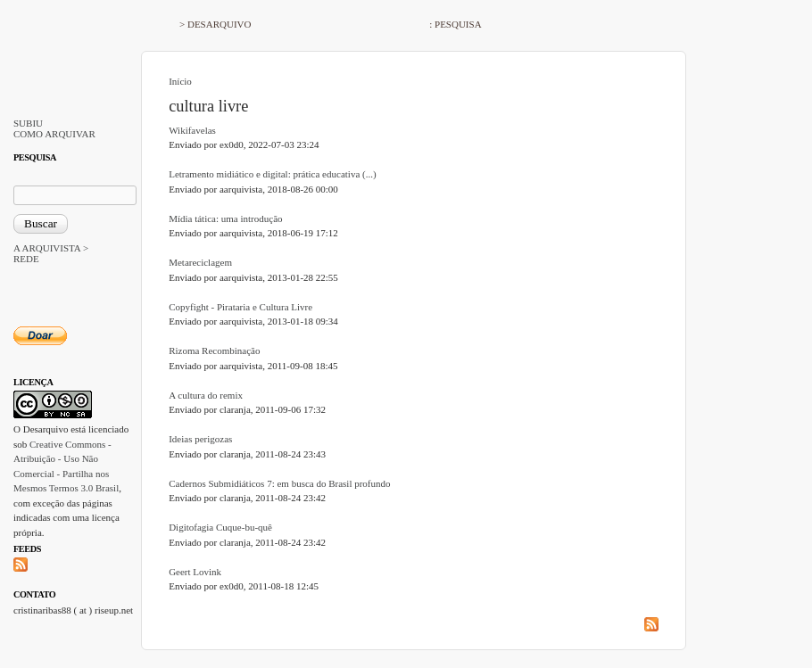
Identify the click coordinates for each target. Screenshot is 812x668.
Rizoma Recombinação (214, 350)
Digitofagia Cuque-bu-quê (220, 527)
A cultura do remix (206, 395)
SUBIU (28, 123)
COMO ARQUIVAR (54, 134)
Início (180, 81)
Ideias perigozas (200, 439)
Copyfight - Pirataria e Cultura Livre (240, 307)
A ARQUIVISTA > (51, 248)
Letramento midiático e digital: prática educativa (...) (272, 174)
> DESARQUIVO (215, 24)
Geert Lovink (195, 572)
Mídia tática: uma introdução (225, 219)
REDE (26, 259)
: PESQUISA (455, 24)
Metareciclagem (200, 262)
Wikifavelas (192, 130)
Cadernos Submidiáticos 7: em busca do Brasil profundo (279, 483)
